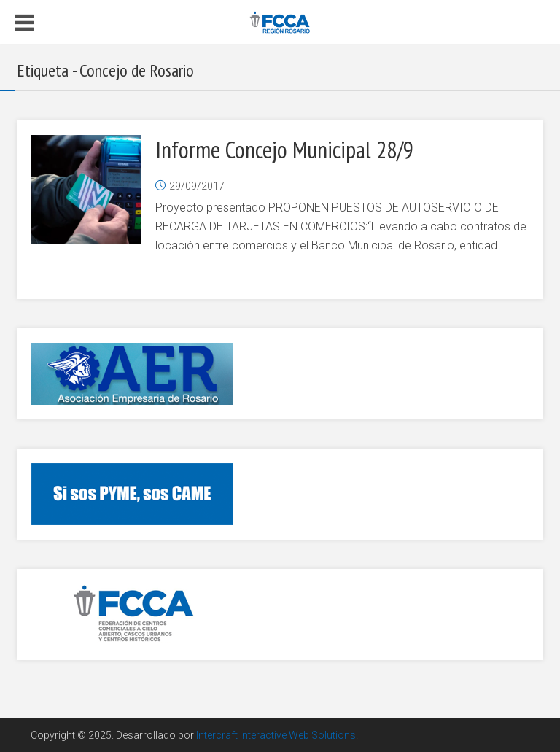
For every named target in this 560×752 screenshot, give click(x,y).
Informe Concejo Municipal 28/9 (284, 150)
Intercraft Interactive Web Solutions (276, 735)
